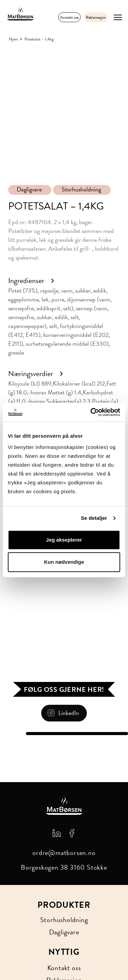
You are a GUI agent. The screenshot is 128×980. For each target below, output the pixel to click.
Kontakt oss (69, 17)
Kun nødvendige (64, 562)
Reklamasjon (96, 17)
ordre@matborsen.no (64, 853)
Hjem (13, 39)
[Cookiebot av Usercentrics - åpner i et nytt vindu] (91, 412)
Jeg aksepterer (64, 540)
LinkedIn (69, 713)
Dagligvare (29, 189)
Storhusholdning (81, 189)
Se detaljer (94, 518)
